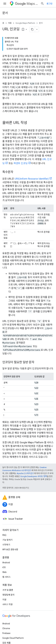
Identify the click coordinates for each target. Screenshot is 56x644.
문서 (5, 13)
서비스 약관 (7, 604)
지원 (4, 600)
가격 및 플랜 (8, 590)
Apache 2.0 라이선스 (25, 473)
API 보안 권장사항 (10, 549)
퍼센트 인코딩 (21, 163)
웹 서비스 (6, 577)
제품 (10, 23)
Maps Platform (27, 4)
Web (4, 572)
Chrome (6, 628)
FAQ (4, 535)
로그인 (50, 4)
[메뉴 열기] (5, 4)
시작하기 (6, 545)
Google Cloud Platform (13, 638)
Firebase (6, 633)
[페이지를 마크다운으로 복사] (32, 29)
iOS (4, 567)
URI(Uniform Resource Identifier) (32, 179)
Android (6, 563)
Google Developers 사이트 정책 (34, 476)
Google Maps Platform (25, 23)
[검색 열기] (42, 4)
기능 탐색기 (7, 540)
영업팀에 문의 (8, 595)
